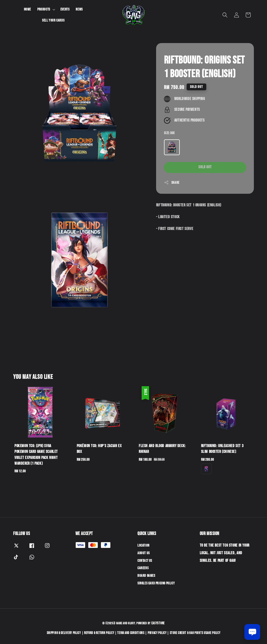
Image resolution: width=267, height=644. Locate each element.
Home (27, 9)
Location (143, 545)
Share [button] (172, 182)
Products (44, 9)
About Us (144, 553)
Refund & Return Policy (99, 633)
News (79, 9)
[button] (225, 15)
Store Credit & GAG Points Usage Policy (195, 633)
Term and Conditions (131, 633)
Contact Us (145, 561)
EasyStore (158, 623)
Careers (143, 568)
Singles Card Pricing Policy (156, 583)
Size (169, 133)
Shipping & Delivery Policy (64, 633)
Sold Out (205, 167)
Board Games (146, 576)
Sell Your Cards (53, 20)
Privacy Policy (157, 633)
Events (65, 9)
